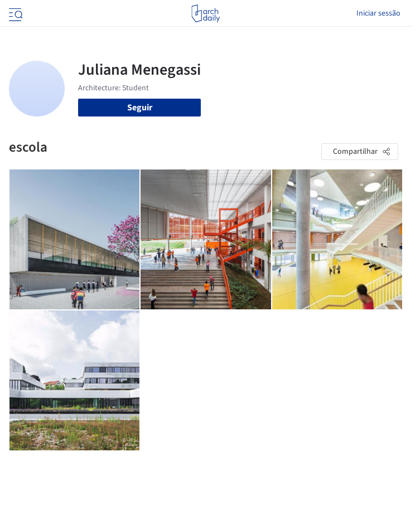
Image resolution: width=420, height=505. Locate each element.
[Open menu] (15, 13)
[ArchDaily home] (206, 13)
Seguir (140, 108)
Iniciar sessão (378, 13)
